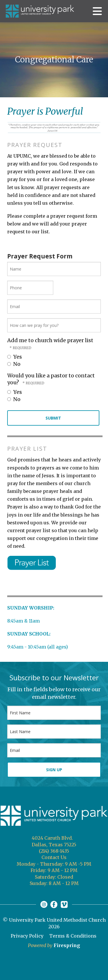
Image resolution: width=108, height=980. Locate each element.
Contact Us (54, 857)
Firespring (67, 945)
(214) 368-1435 (54, 851)
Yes (15, 357)
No (14, 364)
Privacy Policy (27, 936)
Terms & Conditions (73, 936)
